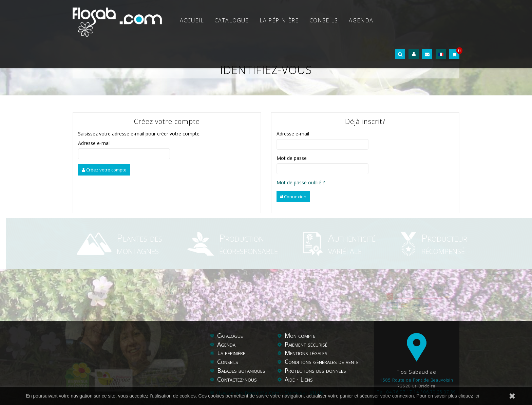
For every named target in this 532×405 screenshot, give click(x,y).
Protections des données (315, 370)
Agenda (361, 20)
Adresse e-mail (94, 143)
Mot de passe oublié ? (301, 182)
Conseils (324, 20)
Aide (291, 379)
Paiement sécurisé (306, 344)
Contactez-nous (237, 379)
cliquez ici (469, 396)
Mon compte (300, 335)
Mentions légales (306, 353)
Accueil (192, 20)
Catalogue (232, 20)
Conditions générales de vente (322, 362)
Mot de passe (292, 158)
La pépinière (279, 20)
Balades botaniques (241, 370)
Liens (307, 379)
